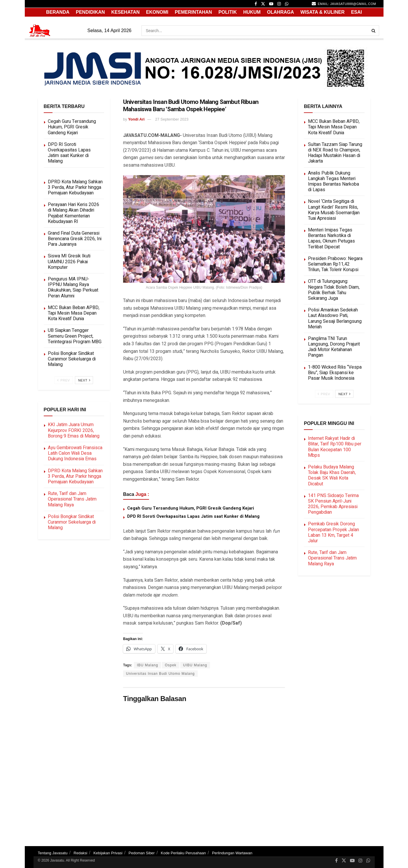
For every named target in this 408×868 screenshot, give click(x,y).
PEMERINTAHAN (193, 12)
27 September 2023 (172, 119)
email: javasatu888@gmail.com (344, 4)
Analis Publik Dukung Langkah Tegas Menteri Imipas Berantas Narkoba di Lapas (333, 182)
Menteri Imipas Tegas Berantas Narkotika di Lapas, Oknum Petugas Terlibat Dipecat (331, 238)
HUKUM (252, 12)
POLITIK (228, 12)
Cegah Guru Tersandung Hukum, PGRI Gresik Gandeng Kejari (191, 508)
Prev (63, 380)
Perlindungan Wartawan (232, 853)
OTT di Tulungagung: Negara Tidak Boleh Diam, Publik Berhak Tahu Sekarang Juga (334, 290)
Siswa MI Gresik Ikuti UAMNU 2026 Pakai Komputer (69, 262)
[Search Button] (374, 31)
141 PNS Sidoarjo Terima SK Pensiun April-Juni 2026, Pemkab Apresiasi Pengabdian (333, 504)
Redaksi (80, 853)
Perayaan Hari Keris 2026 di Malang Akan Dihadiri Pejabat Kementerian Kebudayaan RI (73, 213)
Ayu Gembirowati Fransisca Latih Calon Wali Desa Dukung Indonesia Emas (75, 453)
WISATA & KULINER (323, 12)
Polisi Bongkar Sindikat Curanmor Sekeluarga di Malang (72, 359)
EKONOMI (157, 12)
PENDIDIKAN (90, 12)
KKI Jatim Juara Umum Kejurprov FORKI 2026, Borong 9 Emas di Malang (74, 430)
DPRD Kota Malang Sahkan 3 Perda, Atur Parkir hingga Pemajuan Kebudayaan (75, 187)
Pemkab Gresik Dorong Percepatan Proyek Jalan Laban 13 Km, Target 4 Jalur (333, 532)
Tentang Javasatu (53, 853)
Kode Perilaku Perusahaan (183, 853)
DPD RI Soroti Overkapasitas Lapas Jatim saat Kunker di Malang (193, 516)
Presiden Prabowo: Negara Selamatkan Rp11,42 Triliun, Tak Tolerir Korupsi (335, 264)
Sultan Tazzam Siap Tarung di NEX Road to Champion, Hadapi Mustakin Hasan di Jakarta (335, 153)
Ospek (171, 665)
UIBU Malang (195, 665)
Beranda (58, 12)
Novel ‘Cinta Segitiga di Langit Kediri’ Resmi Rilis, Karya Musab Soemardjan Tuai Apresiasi (334, 210)
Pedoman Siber (142, 853)
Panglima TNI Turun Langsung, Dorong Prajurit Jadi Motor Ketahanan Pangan (334, 347)
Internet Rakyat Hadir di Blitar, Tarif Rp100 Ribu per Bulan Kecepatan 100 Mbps (335, 447)
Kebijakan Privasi (108, 853)
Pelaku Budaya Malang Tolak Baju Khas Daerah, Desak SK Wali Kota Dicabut (332, 475)
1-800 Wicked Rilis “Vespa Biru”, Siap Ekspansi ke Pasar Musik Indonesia (335, 373)
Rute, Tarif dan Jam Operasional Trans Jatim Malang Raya (72, 499)
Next (84, 380)
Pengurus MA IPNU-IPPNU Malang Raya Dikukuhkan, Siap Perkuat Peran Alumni (73, 287)
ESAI (357, 12)
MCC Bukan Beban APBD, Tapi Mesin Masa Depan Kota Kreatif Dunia (74, 313)
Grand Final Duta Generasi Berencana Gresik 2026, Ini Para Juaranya (75, 239)
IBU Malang (147, 665)
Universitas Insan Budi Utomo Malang (160, 674)
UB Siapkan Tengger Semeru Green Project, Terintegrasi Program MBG (75, 336)
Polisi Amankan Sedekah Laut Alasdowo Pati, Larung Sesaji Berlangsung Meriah (335, 318)
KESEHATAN (126, 12)
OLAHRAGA (281, 12)
